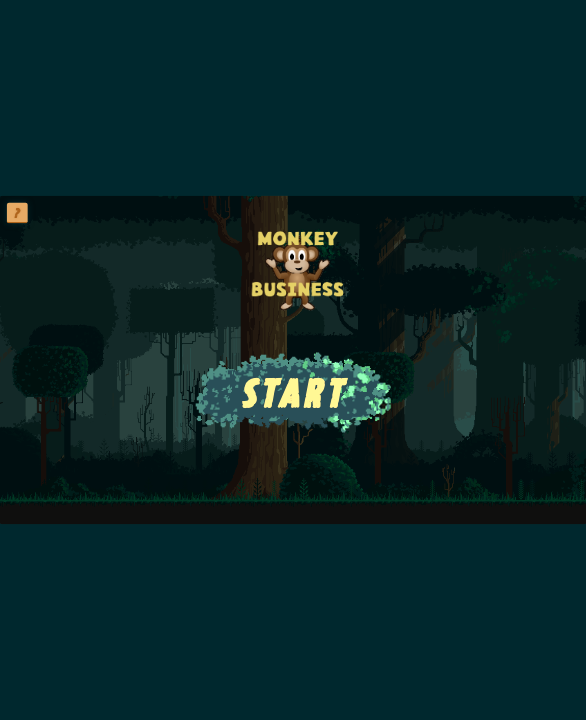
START (293, 392)
